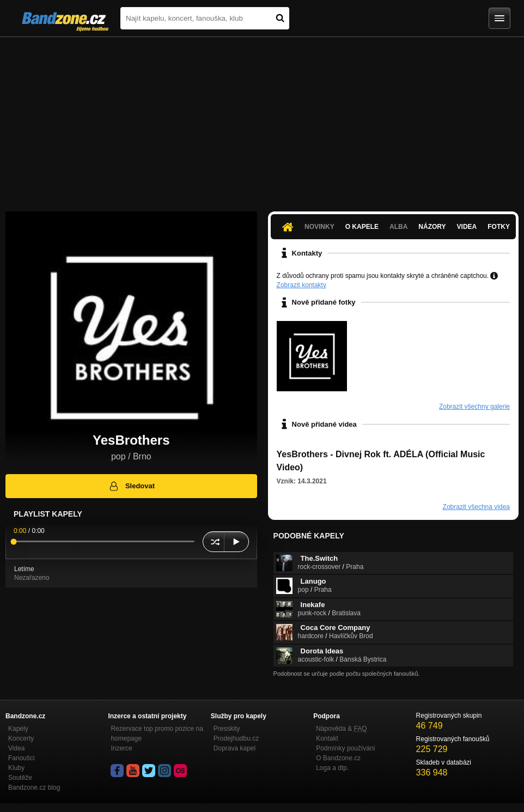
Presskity (227, 729)
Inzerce (121, 748)
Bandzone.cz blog (34, 787)
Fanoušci (22, 758)
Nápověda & (341, 729)
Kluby (16, 768)
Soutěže (20, 778)
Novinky (319, 227)
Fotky (499, 227)
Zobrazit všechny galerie (474, 407)
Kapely (18, 729)
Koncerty (21, 738)
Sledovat (132, 486)
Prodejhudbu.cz (236, 738)
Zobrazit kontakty (301, 285)
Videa (467, 227)
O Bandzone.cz (338, 758)
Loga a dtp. (332, 768)
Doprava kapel (234, 748)
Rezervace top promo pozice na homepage (157, 734)
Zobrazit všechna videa (476, 507)
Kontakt (327, 738)
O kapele (362, 227)
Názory (432, 227)
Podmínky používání (346, 748)
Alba (398, 227)
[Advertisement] (262, 119)
